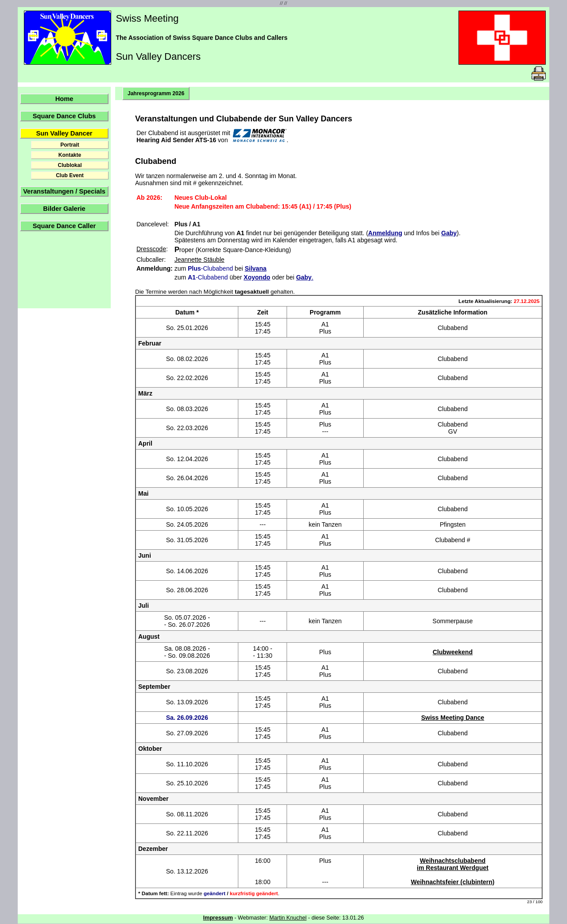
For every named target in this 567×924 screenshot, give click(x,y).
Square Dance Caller (64, 226)
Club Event (70, 175)
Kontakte (70, 155)
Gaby (449, 233)
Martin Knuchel (288, 918)
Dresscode (151, 249)
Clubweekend (453, 652)
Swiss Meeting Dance (453, 718)
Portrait (70, 145)
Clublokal (70, 165)
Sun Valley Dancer (64, 133)
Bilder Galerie (64, 209)
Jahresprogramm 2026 (156, 93)
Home (64, 99)
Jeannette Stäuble (200, 260)
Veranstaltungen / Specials (64, 191)
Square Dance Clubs (64, 116)
